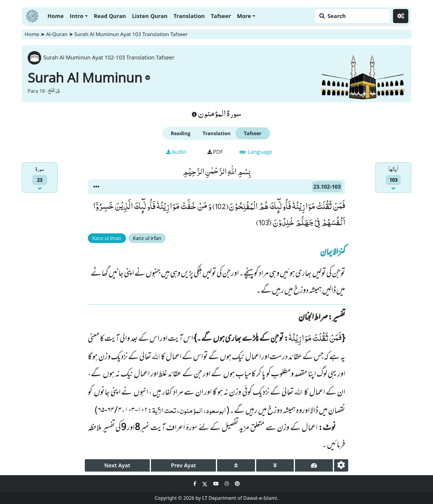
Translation (189, 16)
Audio (176, 152)
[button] (96, 187)
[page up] (236, 465)
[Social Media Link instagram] (227, 484)
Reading (181, 133)
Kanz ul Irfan (147, 238)
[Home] (32, 15)
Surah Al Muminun (89, 77)
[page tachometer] (314, 465)
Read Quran (110, 16)
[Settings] (401, 16)
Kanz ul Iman (107, 238)
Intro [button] (77, 16)
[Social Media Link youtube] (216, 484)
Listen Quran (150, 16)
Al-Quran (57, 34)
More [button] (244, 16)
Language (256, 152)
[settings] (341, 465)
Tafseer (221, 16)
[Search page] (351, 16)
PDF (215, 152)
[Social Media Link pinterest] (237, 484)
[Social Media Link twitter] (205, 484)
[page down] (275, 465)
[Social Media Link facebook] (195, 484)
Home (56, 16)
